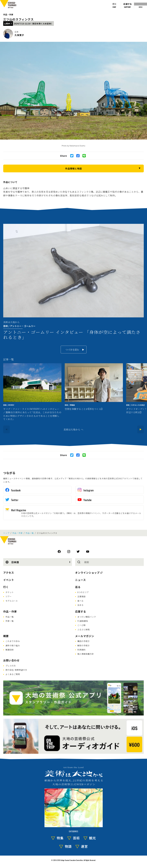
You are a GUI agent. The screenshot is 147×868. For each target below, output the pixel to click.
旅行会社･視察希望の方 (16, 670)
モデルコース (12, 601)
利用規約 (82, 650)
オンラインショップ (87, 573)
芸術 (76, 838)
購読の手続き (84, 641)
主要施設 (82, 596)
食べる (81, 601)
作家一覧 (10, 621)
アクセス (9, 573)
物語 (68, 846)
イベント (9, 580)
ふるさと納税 (84, 629)
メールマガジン (85, 636)
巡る (78, 587)
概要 (6, 636)
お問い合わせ (11, 660)
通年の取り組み (13, 645)
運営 (84, 846)
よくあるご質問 (13, 674)
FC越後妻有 (83, 621)
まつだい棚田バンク (87, 617)
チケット (10, 592)
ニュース (81, 580)
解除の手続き (84, 645)
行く (6, 587)
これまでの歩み (13, 641)
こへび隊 (82, 625)
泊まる (81, 605)
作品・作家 (8, 14)
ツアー (8, 596)
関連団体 (10, 650)
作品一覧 (30, 533)
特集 (60, 838)
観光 (93, 838)
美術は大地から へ (73, 429)
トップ (6, 533)
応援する (81, 611)
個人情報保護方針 (86, 654)
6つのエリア (83, 592)
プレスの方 (11, 666)
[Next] (141, 429)
